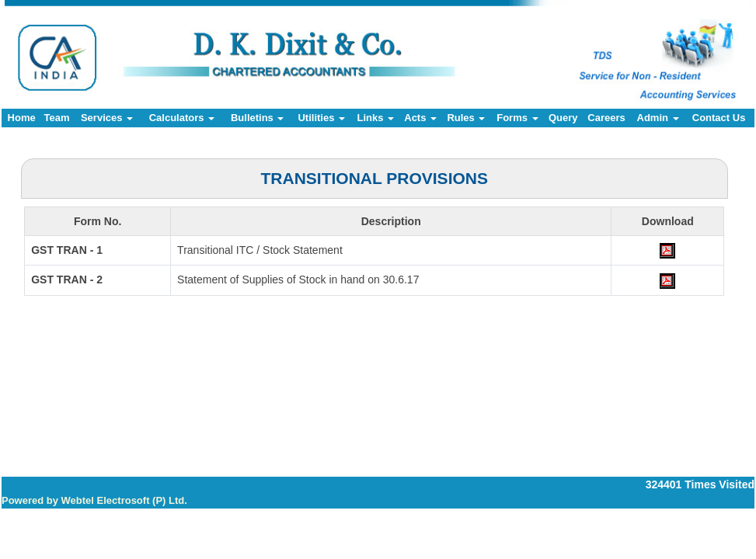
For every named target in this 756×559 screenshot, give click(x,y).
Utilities (321, 118)
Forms (517, 118)
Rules (466, 118)
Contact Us (719, 118)
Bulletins (258, 118)
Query (563, 118)
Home (22, 118)
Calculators (182, 118)
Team (56, 118)
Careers (606, 118)
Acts (420, 118)
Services (107, 118)
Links (375, 118)
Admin (658, 118)
